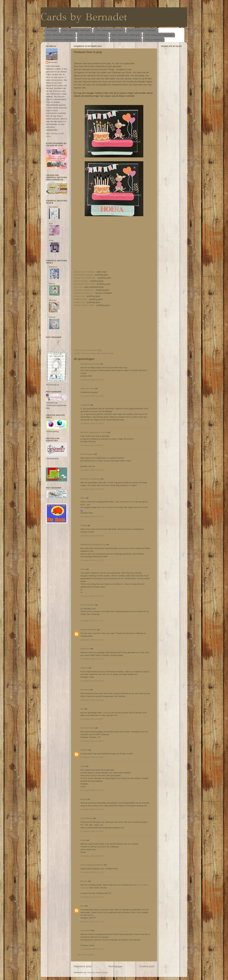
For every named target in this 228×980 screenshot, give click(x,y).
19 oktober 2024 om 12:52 (92, 536)
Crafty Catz (79, 302)
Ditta (51, 240)
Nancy (52, 283)
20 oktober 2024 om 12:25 (92, 809)
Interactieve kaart (88, 353)
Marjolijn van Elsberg (90, 479)
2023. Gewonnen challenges (60, 35)
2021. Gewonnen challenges (126, 35)
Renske (84, 881)
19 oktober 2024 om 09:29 (92, 424)
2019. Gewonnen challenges (60, 40)
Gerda (83, 840)
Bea (51, 224)
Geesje (52, 317)
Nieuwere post (83, 966)
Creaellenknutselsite (90, 364)
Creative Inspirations (84, 290)
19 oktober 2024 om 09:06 (92, 396)
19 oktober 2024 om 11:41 (92, 517)
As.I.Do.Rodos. (87, 605)
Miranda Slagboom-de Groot (94, 432)
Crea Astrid (86, 930)
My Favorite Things (105, 353)
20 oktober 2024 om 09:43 (92, 741)
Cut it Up (78, 287)
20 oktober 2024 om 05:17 (92, 719)
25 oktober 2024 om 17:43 (92, 922)
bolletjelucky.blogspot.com (93, 544)
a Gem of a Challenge (84, 278)
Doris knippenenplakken (92, 865)
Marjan (84, 799)
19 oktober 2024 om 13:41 (92, 621)
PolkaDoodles (81, 299)
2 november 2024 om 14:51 (93, 949)
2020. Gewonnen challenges (159, 35)
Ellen (83, 498)
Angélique (85, 405)
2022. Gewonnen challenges (93, 35)
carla (83, 766)
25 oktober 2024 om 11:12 (92, 872)
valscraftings (87, 818)
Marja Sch (85, 649)
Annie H (84, 668)
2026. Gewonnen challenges (76, 30)
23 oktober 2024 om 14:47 (92, 831)
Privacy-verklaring (153, 40)
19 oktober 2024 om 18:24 (92, 659)
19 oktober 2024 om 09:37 (92, 445)
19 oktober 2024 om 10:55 (92, 489)
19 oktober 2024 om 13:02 (92, 560)
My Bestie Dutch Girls (84, 284)
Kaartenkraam (87, 454)
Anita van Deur (87, 388)
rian (82, 709)
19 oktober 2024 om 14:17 (92, 640)
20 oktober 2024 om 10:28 (92, 790)
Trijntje (84, 525)
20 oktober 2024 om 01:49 (92, 700)
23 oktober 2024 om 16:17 (92, 856)
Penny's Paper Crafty (84, 305)
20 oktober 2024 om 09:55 (92, 757)
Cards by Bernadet (84, 17)
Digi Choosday (81, 281)
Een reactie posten (86, 955)
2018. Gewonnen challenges (93, 40)
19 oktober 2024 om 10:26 (92, 470)
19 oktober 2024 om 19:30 (92, 681)
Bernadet (53, 62)
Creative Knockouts (84, 293)
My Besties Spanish (83, 275)
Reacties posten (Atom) (98, 972)
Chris (83, 569)
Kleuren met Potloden (84, 272)
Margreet (53, 267)
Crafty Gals (80, 296)
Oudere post (147, 966)
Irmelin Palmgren (89, 630)
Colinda (84, 750)
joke (82, 906)
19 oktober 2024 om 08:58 (92, 380)
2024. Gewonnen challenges (142, 30)
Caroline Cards (87, 728)
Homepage (52, 30)
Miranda (53, 300)
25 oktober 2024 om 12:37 (92, 897)
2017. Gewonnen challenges (126, 40)
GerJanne (85, 690)
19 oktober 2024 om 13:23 (92, 596)
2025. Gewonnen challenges (109, 30)
